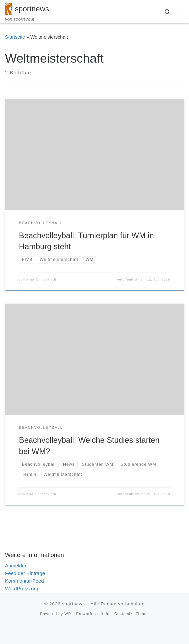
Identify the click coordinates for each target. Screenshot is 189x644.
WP (68, 614)
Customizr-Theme (132, 614)
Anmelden (16, 566)
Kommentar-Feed (24, 581)
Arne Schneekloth (41, 280)
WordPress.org (22, 589)
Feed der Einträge (25, 573)
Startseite (15, 37)
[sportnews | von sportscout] (9, 8)
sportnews (73, 604)
